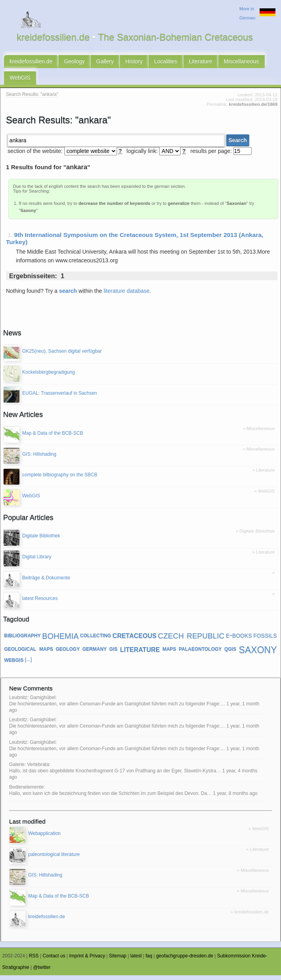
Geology (74, 63)
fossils (265, 640)
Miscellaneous (242, 63)
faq (149, 961)
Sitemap (118, 961)
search (68, 296)
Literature (201, 63)
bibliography (23, 640)
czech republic (191, 640)
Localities (166, 63)
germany (94, 653)
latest (136, 961)
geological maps (29, 653)
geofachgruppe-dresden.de (185, 961)
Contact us (54, 961)
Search (238, 145)
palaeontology (200, 653)
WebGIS (20, 81)
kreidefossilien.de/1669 (253, 109)
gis (113, 653)
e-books (239, 640)
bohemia (60, 640)
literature (140, 653)
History (134, 63)
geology (68, 653)
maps (169, 653)
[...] (29, 665)
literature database (127, 296)
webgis (14, 665)
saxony (258, 653)
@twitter (42, 972)
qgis (230, 653)
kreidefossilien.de (31, 63)
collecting (96, 640)
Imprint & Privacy (87, 961)
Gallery (105, 63)
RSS (34, 961)
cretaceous (134, 640)
